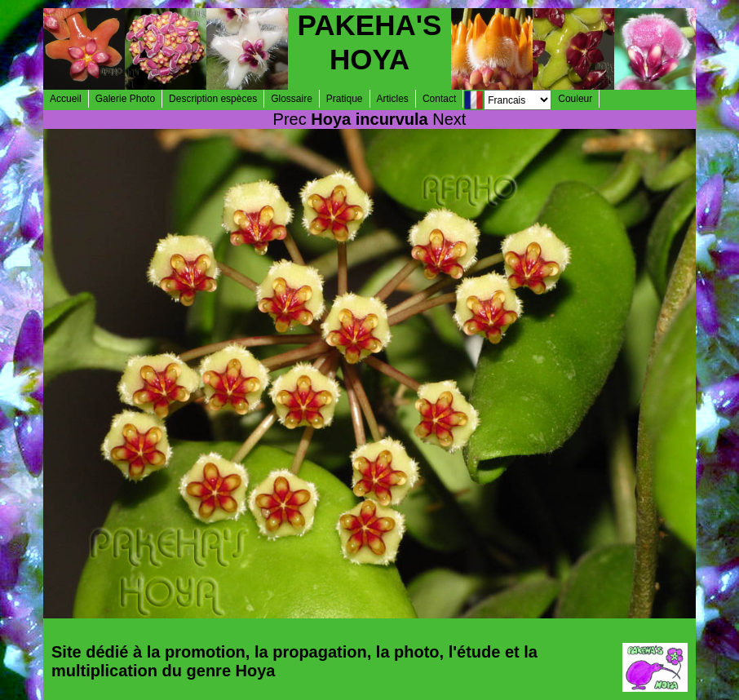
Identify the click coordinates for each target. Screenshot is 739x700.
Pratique (345, 99)
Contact (439, 99)
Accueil (66, 99)
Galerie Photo (125, 99)
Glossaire (292, 99)
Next (449, 119)
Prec (290, 119)
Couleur (575, 99)
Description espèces (213, 99)
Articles (393, 99)
